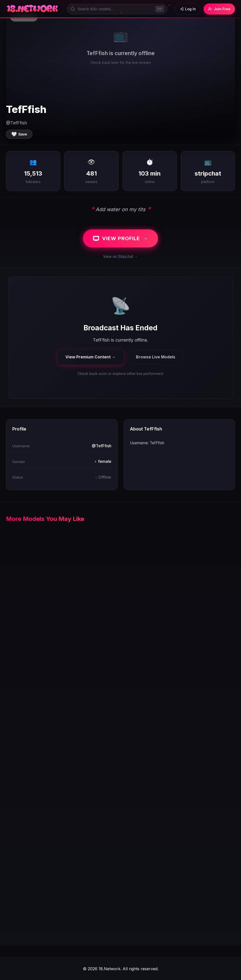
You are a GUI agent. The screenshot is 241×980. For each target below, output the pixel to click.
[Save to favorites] (19, 134)
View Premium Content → (91, 357)
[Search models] (117, 9)
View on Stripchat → (120, 257)
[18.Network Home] (33, 9)
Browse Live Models (156, 357)
